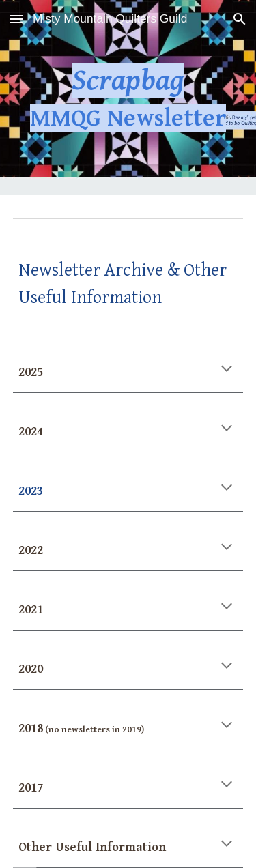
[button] (16, 19)
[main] (128, 98)
